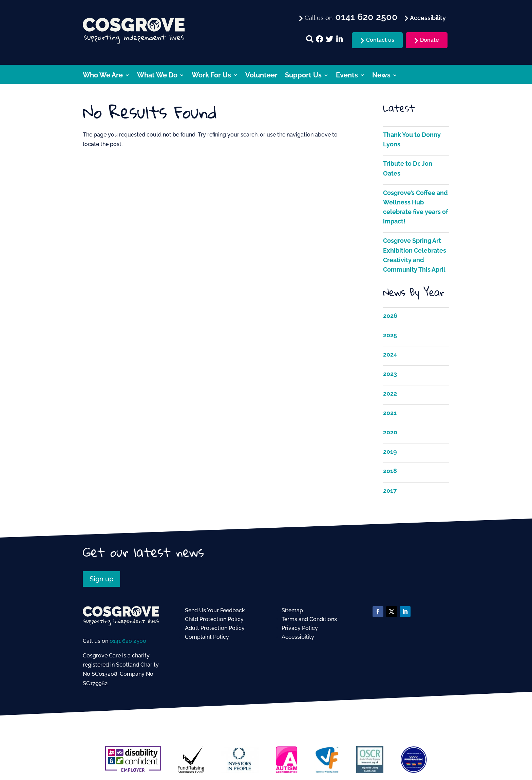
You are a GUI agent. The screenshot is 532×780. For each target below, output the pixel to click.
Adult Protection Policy (215, 628)
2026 (390, 316)
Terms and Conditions (309, 619)
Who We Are (103, 76)
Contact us (380, 40)
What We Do (157, 76)
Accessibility (298, 637)
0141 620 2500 (128, 641)
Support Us (303, 76)
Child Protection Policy (214, 619)
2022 (390, 393)
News (381, 76)
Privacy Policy (300, 628)
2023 (390, 374)
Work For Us (211, 76)
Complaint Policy (207, 637)
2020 (390, 432)
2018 (390, 471)
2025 (390, 335)
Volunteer (261, 76)
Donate (430, 40)
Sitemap (292, 610)
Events (347, 76)
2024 (390, 354)
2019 (390, 451)
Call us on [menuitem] (350, 17)
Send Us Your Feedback (215, 610)
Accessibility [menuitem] (427, 18)
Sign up (101, 579)
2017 (390, 491)
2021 (390, 413)
